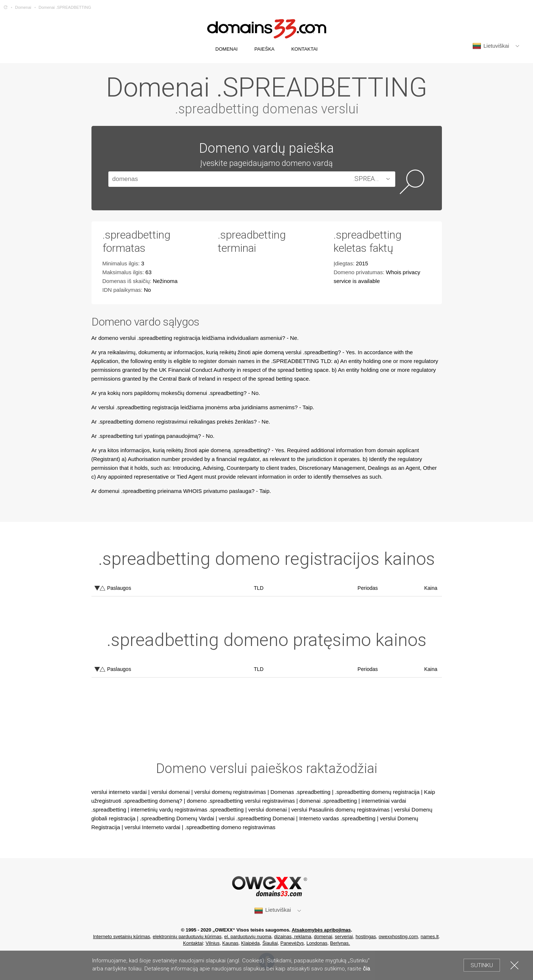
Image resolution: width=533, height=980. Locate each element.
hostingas (366, 937)
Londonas (317, 943)
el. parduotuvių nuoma (248, 937)
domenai (323, 937)
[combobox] (373, 179)
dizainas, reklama (293, 937)
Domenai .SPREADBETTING (65, 7)
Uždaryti (514, 965)
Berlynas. (340, 943)
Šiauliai (270, 943)
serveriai (344, 937)
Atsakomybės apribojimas (321, 930)
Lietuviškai (491, 46)
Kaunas (230, 943)
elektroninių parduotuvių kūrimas (187, 937)
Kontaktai (193, 943)
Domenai (23, 7)
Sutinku (482, 965)
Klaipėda (250, 943)
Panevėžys (292, 943)
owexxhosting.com (398, 937)
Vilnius (213, 943)
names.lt (430, 937)
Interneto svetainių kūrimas (121, 937)
